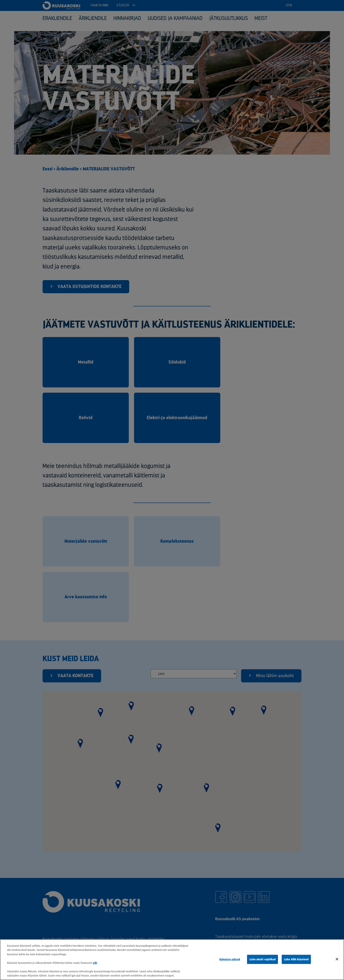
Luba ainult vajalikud (262, 959)
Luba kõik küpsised (296, 959)
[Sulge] (337, 959)
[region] (172, 960)
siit (95, 963)
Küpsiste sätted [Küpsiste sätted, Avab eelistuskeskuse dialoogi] (230, 959)
